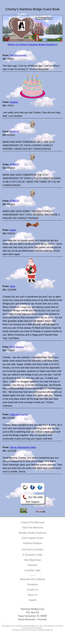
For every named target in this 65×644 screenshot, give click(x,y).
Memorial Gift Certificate (32, 579)
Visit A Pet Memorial (32, 528)
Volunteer (32, 565)
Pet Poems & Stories (32, 550)
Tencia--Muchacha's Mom (23, 447)
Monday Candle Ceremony (32, 533)
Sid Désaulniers (18, 55)
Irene (12, 286)
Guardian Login (32, 570)
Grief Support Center (32, 538)
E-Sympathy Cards (32, 555)
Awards (32, 600)
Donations (32, 584)
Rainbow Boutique (32, 543)
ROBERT (15, 132)
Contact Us (32, 590)
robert (13, 230)
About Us (32, 595)
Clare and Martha (19, 414)
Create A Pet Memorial (32, 522)
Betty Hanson (17, 347)
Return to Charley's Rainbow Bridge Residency (33, 45)
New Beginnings (32, 560)
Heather (14, 102)
